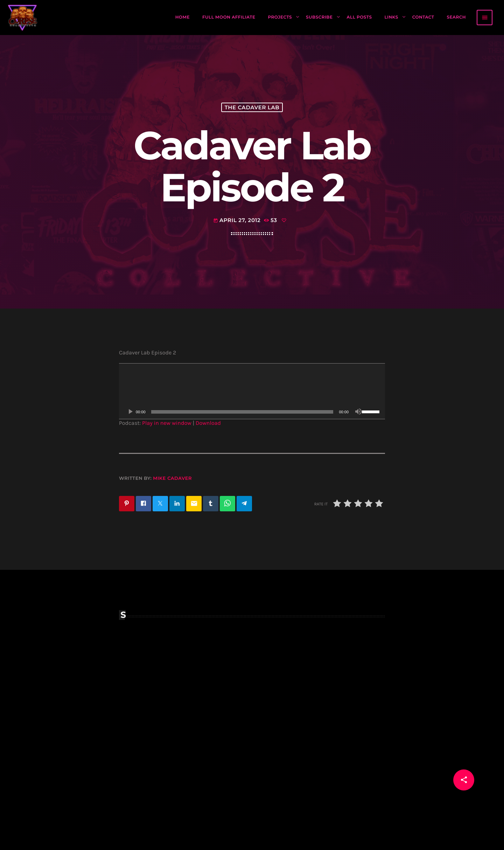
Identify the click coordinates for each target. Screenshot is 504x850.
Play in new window (167, 423)
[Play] (130, 412)
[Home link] (23, 18)
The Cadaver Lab (252, 107)
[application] (252, 391)
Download (208, 423)
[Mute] (358, 412)
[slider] (242, 412)
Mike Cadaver (172, 478)
